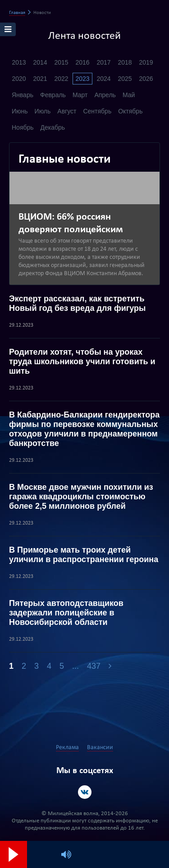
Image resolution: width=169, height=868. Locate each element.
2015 (61, 62)
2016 (82, 62)
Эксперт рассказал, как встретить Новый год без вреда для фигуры (77, 303)
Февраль (53, 95)
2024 (103, 79)
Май (129, 95)
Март (80, 95)
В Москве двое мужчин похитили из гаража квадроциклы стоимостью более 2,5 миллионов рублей (81, 497)
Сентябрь (97, 111)
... (75, 666)
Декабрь (53, 127)
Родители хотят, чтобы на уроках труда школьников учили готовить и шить (82, 361)
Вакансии (100, 748)
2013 (19, 62)
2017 (103, 62)
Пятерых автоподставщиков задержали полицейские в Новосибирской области (66, 613)
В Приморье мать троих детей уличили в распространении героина (84, 555)
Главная (17, 13)
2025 (125, 79)
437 (94, 666)
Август (67, 111)
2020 (19, 79)
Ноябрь (23, 127)
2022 (61, 79)
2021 (40, 79)
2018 (125, 62)
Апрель (105, 95)
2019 (146, 62)
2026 (146, 79)
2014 (40, 62)
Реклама (67, 748)
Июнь (20, 111)
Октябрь (130, 111)
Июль (43, 111)
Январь (23, 95)
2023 (82, 79)
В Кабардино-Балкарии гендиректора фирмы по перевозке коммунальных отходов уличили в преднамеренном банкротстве (84, 429)
